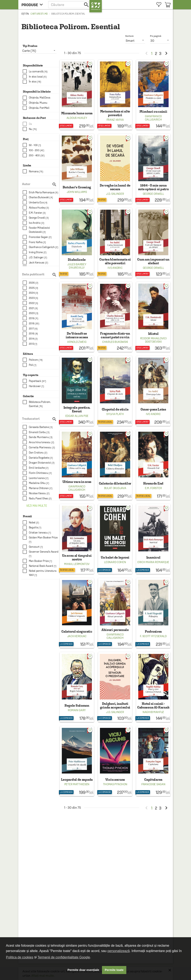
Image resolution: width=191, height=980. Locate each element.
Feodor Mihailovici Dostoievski (153, 340)
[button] (69, 5)
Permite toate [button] (114, 970)
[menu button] (33, 5)
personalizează (119, 951)
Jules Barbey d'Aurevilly (77, 266)
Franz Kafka (115, 120)
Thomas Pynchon (115, 784)
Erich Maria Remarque (153, 562)
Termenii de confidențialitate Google (64, 957)
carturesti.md (39, 14)
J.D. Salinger (115, 194)
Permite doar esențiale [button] (83, 970)
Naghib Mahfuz (153, 712)
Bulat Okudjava (115, 488)
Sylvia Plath (115, 414)
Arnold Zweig (77, 342)
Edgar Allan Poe (77, 416)
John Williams (77, 192)
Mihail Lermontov (77, 564)
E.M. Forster (153, 488)
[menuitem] (159, 5)
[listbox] (160, 41)
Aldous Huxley (77, 118)
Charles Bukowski (115, 342)
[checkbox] (41, 71)
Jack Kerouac (77, 636)
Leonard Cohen (115, 562)
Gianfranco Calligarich (153, 118)
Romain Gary (77, 710)
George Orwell (153, 194)
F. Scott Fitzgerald (153, 636)
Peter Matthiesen (77, 784)
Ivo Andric (115, 268)
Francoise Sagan (153, 784)
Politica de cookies (20, 957)
